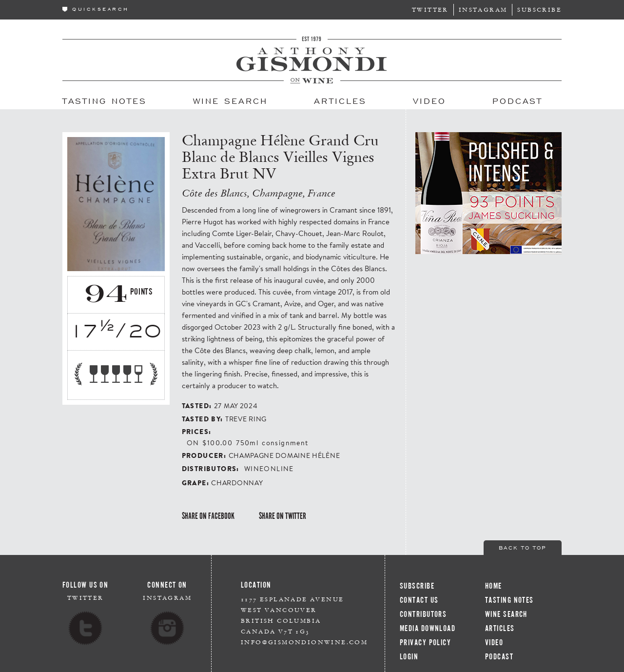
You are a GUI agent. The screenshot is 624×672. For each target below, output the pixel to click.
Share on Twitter (283, 516)
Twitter (430, 10)
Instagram (483, 10)
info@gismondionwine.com (304, 642)
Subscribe (539, 10)
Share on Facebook (208, 516)
